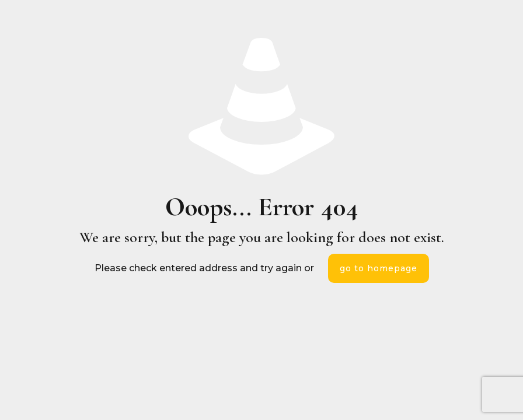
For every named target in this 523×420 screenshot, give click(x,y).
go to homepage (379, 268)
